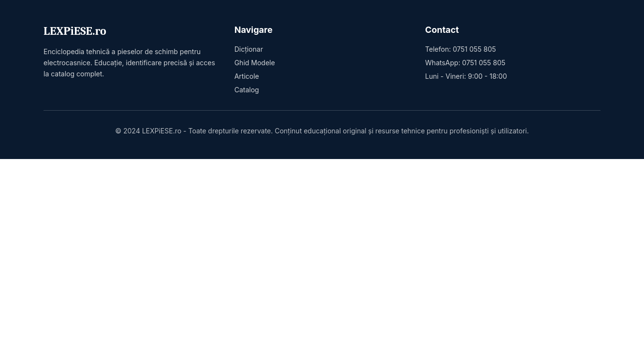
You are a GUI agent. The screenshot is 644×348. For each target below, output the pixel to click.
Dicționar (249, 49)
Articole (247, 76)
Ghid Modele (255, 63)
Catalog (247, 90)
